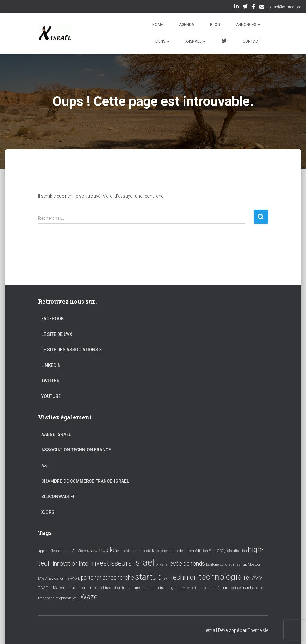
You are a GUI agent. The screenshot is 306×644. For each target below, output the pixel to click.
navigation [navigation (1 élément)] (56, 579)
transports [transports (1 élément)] (46, 598)
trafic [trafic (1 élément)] (146, 588)
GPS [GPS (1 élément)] (220, 551)
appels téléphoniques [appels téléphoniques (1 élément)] (55, 551)
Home (158, 25)
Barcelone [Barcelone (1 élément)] (159, 551)
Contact (251, 41)
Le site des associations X (72, 350)
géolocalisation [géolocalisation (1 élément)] (235, 551)
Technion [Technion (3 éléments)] (184, 577)
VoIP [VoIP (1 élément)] (76, 598)
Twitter (245, 7)
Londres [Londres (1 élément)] (226, 564)
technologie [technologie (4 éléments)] (220, 577)
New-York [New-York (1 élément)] (73, 579)
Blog (215, 25)
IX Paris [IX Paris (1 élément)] (161, 564)
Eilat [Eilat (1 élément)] (212, 551)
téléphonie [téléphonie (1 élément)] (64, 598)
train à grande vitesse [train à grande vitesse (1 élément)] (177, 588)
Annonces (248, 25)
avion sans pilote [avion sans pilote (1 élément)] (138, 551)
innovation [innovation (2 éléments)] (65, 564)
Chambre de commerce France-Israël (85, 481)
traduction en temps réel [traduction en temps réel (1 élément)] (85, 588)
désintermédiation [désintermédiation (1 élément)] (193, 551)
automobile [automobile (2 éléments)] (100, 550)
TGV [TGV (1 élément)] (42, 588)
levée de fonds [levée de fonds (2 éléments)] (187, 564)
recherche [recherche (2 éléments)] (121, 578)
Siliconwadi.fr (59, 497)
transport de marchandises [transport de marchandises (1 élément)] (243, 588)
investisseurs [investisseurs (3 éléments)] (111, 563)
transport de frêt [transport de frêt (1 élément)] (208, 588)
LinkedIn (236, 7)
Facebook (254, 7)
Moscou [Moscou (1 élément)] (254, 564)
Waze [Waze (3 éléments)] (89, 597)
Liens (162, 41)
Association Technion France (76, 450)
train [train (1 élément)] (155, 588)
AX (44, 465)
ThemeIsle (258, 630)
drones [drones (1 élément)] (173, 551)
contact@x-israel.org (284, 7)
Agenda (187, 25)
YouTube (51, 396)
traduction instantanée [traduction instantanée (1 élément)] (123, 588)
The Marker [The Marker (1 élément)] (55, 588)
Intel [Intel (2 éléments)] (84, 564)
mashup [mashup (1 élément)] (240, 564)
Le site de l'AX (57, 334)
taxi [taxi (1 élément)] (165, 579)
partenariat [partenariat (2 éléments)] (94, 578)
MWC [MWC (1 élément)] (42, 579)
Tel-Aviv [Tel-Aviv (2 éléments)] (252, 578)
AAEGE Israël (56, 434)
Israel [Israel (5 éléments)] (144, 562)
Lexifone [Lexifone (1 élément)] (212, 564)
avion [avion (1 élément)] (119, 551)
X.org (48, 512)
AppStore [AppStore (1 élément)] (79, 551)
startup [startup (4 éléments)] (148, 577)
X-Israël (196, 41)
